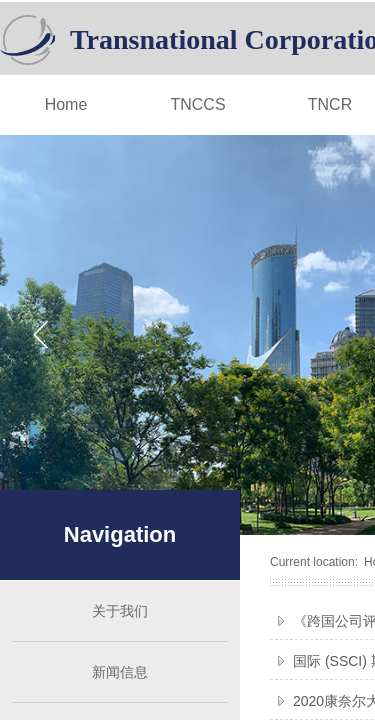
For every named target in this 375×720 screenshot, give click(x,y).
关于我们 (120, 611)
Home (66, 104)
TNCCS (197, 104)
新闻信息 (120, 672)
